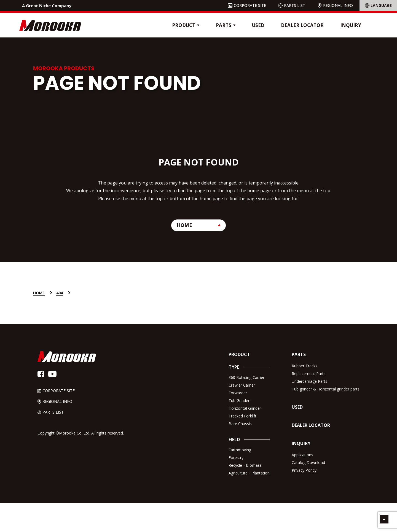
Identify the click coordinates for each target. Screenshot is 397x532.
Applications (302, 455)
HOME (184, 225)
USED (258, 25)
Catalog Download (308, 462)
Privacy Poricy (304, 470)
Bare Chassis (240, 424)
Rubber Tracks (305, 366)
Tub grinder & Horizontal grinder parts (326, 389)
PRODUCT (239, 354)
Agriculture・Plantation (249, 473)
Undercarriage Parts (309, 381)
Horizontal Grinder (245, 408)
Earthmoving (240, 450)
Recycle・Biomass (245, 465)
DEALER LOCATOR (302, 25)
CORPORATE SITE (250, 5)
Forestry (236, 458)
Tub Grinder (239, 401)
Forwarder (238, 393)
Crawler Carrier (242, 385)
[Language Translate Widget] (378, 6)
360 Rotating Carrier (246, 377)
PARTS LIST (295, 5)
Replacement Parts (309, 374)
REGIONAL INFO (338, 5)
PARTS (299, 354)
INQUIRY (351, 25)
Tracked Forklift (242, 416)
